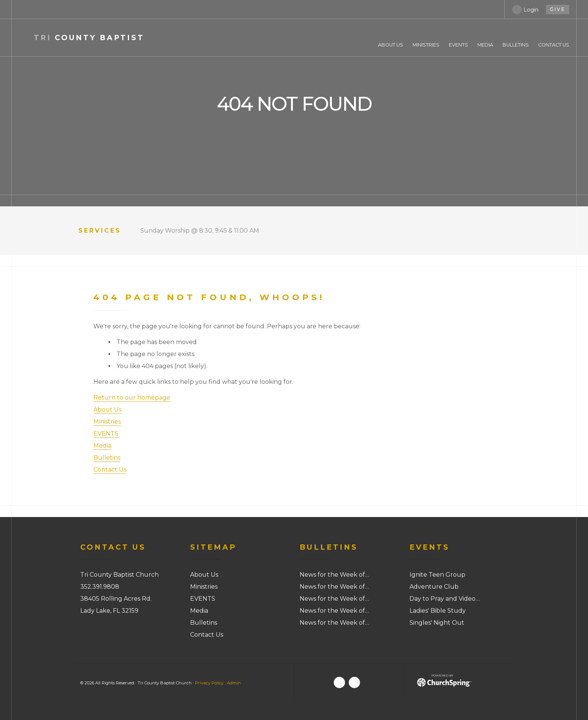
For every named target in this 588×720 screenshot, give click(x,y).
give (558, 9)
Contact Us (110, 470)
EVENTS (106, 434)
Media (102, 446)
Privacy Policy (209, 683)
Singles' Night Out (437, 623)
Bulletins (107, 458)
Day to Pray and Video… (445, 599)
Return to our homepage (132, 398)
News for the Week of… (334, 575)
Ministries (107, 422)
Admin (234, 683)
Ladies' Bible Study (438, 611)
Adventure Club (434, 587)
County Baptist (89, 38)
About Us (107, 410)
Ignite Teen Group (437, 575)
